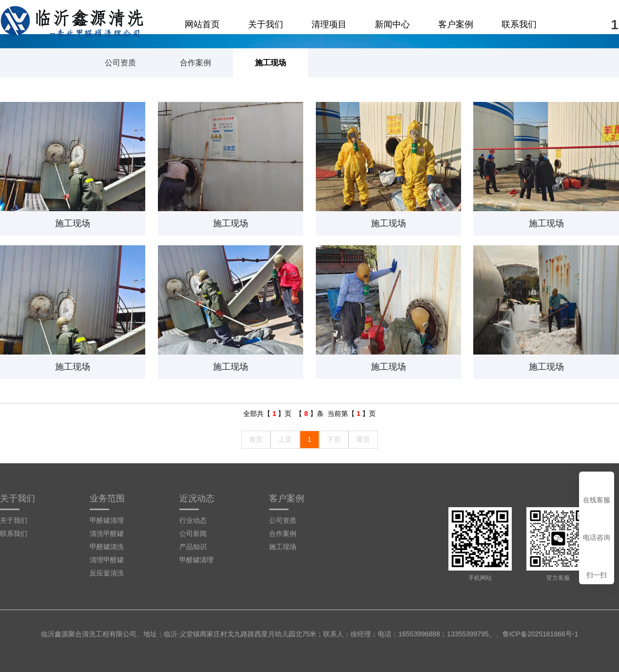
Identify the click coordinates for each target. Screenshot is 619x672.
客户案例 (456, 24)
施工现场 (271, 63)
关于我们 (266, 24)
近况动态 (197, 498)
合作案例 (195, 63)
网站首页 (202, 24)
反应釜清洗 (107, 573)
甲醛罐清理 (107, 520)
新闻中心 (392, 24)
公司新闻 (193, 534)
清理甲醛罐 (107, 560)
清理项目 (329, 24)
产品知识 (193, 547)
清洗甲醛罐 (107, 534)
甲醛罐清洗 (107, 547)
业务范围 (107, 498)
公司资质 (120, 63)
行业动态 (193, 520)
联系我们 (519, 24)
